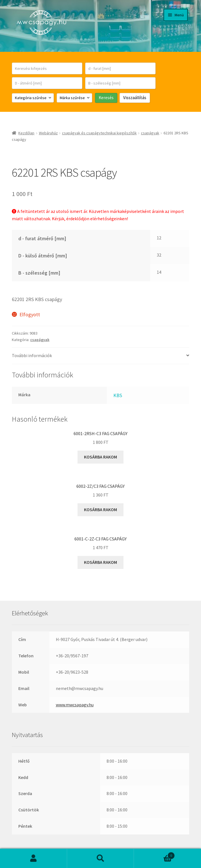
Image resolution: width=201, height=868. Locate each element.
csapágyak (150, 133)
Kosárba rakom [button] (100, 457)
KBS (118, 395)
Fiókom (34, 858)
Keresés (101, 858)
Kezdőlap (26, 133)
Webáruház (48, 133)
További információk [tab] (32, 355)
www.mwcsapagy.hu (75, 705)
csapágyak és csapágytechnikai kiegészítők (99, 133)
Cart (154, 854)
